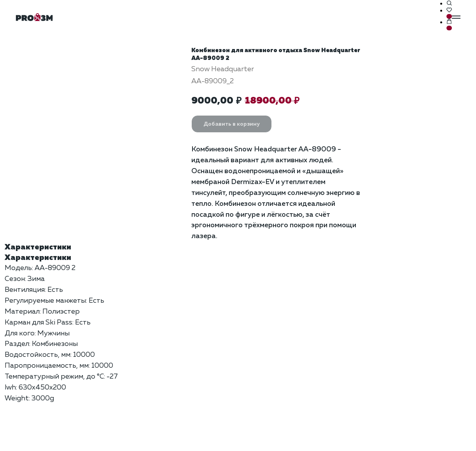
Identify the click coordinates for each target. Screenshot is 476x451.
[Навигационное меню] (456, 17)
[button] (449, 4)
